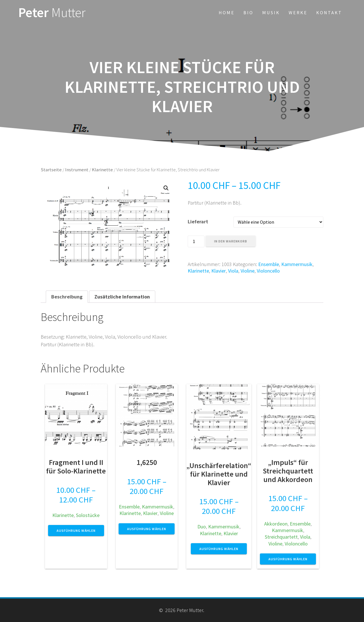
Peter (52, 13)
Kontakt (329, 13)
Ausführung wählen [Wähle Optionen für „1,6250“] (147, 529)
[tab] (67, 297)
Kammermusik (297, 264)
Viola (233, 271)
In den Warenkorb (231, 241)
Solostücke (88, 515)
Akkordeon (276, 524)
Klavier (219, 271)
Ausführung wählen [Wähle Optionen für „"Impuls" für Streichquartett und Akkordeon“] (288, 559)
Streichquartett (281, 537)
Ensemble (269, 264)
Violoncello (268, 271)
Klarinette (102, 170)
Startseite (51, 170)
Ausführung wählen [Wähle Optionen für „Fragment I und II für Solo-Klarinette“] (76, 531)
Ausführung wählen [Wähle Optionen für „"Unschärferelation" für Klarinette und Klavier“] (219, 549)
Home (227, 13)
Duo (202, 527)
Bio (248, 13)
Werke (298, 13)
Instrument (77, 170)
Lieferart (198, 222)
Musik (271, 13)
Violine (248, 271)
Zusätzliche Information (122, 297)
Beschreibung (67, 297)
